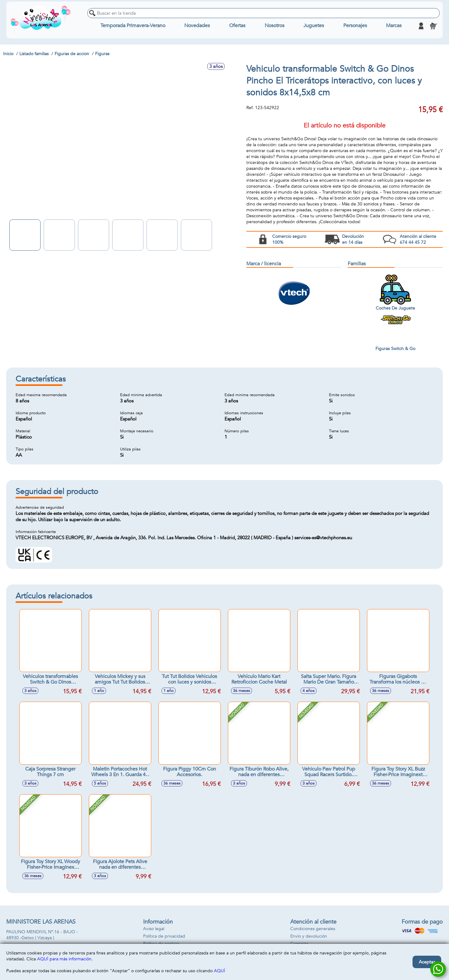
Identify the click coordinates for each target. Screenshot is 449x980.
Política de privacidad (164, 936)
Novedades (197, 26)
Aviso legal (154, 929)
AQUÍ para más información (64, 959)
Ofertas (237, 26)
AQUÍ (220, 971)
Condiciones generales (313, 929)
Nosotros (275, 26)
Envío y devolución (309, 936)
